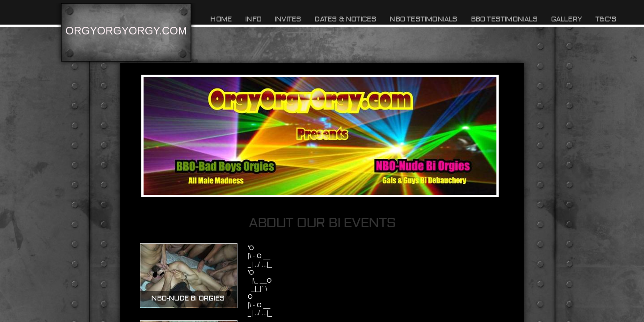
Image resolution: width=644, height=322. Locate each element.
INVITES (288, 19)
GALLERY (566, 19)
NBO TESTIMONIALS (423, 19)
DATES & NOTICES (345, 19)
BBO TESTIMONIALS (504, 19)
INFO (253, 19)
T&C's (606, 19)
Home (221, 19)
